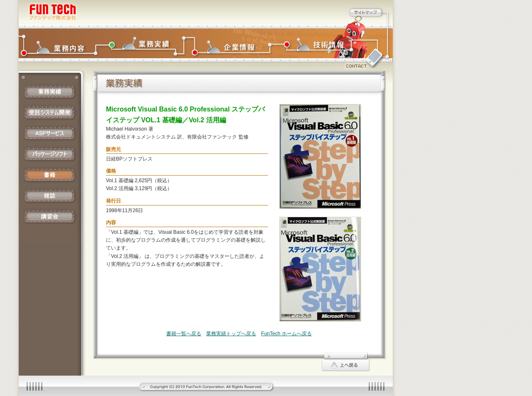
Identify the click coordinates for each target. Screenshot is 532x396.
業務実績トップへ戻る (231, 334)
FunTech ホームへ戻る (286, 334)
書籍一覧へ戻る (184, 334)
